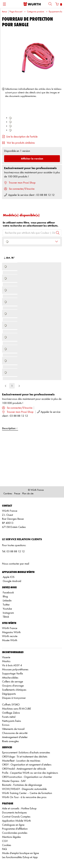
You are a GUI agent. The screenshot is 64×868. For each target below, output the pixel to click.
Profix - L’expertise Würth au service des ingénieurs (30, 773)
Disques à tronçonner (14, 698)
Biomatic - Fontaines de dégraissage (22, 785)
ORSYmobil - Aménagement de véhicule (24, 769)
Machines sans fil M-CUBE (17, 709)
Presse (17, 494)
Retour (5, 12)
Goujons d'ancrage (13, 686)
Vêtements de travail (13, 729)
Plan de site (28, 494)
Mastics (6, 661)
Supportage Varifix (13, 674)
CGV (5, 841)
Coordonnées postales (15, 833)
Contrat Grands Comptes (16, 817)
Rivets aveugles (10, 741)
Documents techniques (14, 813)
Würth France (10, 628)
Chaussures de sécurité (15, 733)
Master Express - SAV (14, 781)
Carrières (8, 494)
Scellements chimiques (14, 690)
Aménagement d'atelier (15, 737)
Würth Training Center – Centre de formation (27, 793)
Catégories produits (36, 12)
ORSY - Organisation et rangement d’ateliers (27, 765)
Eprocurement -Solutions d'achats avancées (26, 753)
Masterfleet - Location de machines (21, 761)
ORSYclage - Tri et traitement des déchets (25, 757)
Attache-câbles (10, 678)
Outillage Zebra (11, 713)
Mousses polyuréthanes (15, 670)
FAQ (4, 849)
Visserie (6, 657)
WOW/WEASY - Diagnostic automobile (24, 789)
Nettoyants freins (12, 721)
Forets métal (9, 717)
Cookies (7, 845)
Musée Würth (10, 640)
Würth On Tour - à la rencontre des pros (24, 797)
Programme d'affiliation (15, 829)
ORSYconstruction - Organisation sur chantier (27, 777)
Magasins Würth (11, 632)
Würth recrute (10, 636)
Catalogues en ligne (13, 825)
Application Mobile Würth (16, 821)
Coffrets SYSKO (11, 705)
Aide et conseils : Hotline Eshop (19, 809)
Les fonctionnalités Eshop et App (20, 857)
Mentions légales (11, 837)
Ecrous (6, 725)
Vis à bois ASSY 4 (12, 665)
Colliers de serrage (13, 682)
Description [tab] (10, 428)
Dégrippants (9, 694)
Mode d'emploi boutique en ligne (20, 853)
